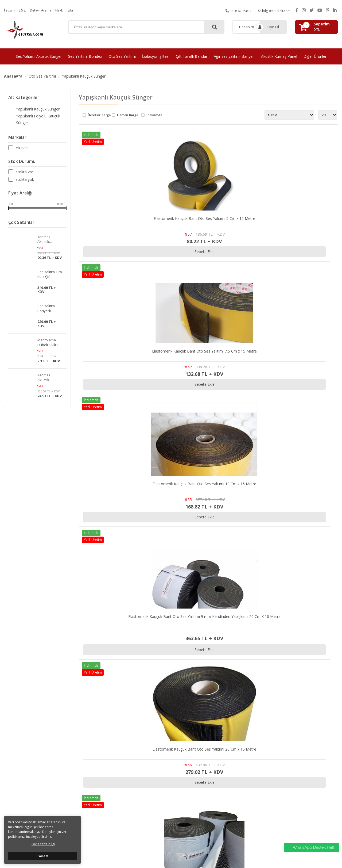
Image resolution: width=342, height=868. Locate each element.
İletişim (10, 10)
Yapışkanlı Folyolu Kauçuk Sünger (37, 117)
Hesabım (246, 27)
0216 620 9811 (233, 10)
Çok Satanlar (21, 217)
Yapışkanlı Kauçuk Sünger (84, 76)
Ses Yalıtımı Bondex (85, 56)
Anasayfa (13, 76)
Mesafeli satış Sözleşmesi (299, 769)
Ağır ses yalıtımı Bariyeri (234, 56)
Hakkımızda (72, 10)
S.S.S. (25, 10)
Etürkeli (22, 142)
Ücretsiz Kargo (99, 115)
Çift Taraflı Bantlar (192, 56)
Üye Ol (273, 27)
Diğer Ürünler (315, 56)
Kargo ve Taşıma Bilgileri (298, 762)
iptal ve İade (287, 782)
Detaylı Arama (45, 10)
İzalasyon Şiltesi (156, 56)
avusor (249, 849)
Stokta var (24, 166)
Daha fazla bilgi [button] (43, 844)
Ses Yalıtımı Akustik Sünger (39, 56)
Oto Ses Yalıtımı (122, 56)
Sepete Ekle (122, 252)
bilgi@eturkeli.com (272, 10)
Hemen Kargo (128, 115)
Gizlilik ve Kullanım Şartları (299, 755)
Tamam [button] (42, 856)
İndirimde (154, 115)
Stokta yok (25, 174)
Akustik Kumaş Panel (279, 56)
